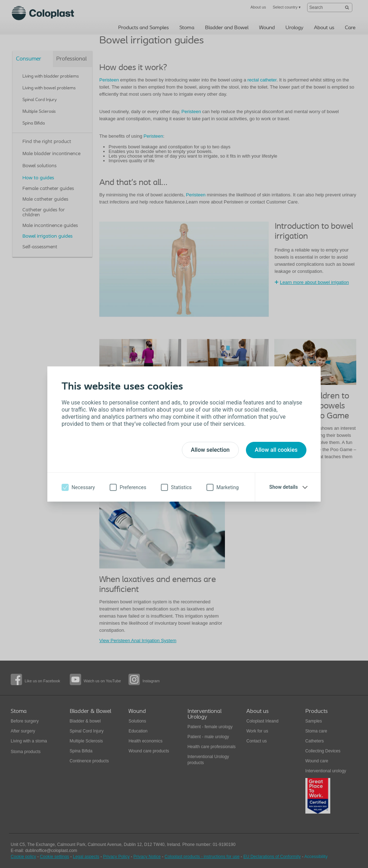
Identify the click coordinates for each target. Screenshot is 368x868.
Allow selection (210, 450)
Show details (284, 487)
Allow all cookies (276, 450)
